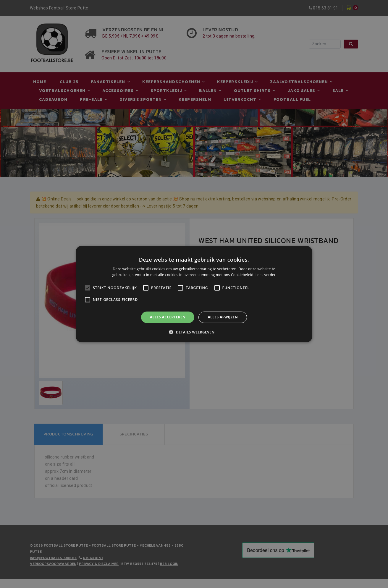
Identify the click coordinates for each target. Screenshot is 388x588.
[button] (194, 332)
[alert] (194, 294)
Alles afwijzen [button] (223, 317)
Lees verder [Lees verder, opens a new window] (266, 275)
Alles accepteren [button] (168, 317)
